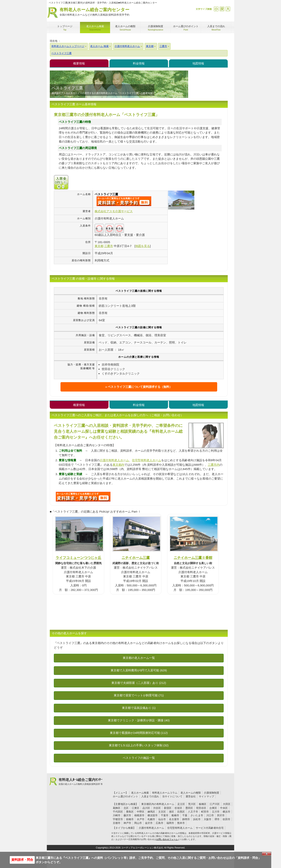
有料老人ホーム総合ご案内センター (94, 12)
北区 (126, 808)
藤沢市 (127, 815)
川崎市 (117, 815)
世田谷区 (201, 808)
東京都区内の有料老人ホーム (158, 804)
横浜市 (226, 812)
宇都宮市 (118, 819)
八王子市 (193, 812)
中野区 (141, 812)
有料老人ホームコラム (165, 793)
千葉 (185, 815)
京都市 (117, 823)
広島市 (160, 823)
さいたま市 (197, 815)
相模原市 (139, 815)
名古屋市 (174, 819)
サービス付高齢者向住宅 (210, 828)
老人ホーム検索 (140, 793)
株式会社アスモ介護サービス (114, 211)
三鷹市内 (214, 465)
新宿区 (168, 808)
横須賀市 (153, 815)
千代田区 (118, 812)
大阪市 (208, 819)
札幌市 (151, 819)
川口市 (210, 815)
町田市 (205, 812)
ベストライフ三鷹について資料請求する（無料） (140, 387)
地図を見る (143, 246)
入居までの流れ (150, 796)
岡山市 (138, 823)
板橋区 (203, 804)
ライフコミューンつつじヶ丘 (78, 558)
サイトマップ (206, 796)
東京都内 (118, 465)
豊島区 (130, 812)
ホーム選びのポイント (125, 796)
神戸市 (127, 823)
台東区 (213, 808)
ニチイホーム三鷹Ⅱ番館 (193, 558)
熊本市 (181, 823)
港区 (172, 812)
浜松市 (197, 819)
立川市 (216, 812)
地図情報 (198, 63)
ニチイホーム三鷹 (136, 558)
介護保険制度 (212, 793)
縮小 (216, 9)
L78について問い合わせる (83, 497)
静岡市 (186, 819)
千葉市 (165, 815)
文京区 (162, 812)
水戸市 (141, 819)
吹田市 (226, 819)
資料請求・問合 (22, 860)
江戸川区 (215, 804)
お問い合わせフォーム (167, 839)
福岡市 (170, 823)
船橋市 (175, 815)
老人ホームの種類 (191, 793)
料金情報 (139, 63)
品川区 (146, 808)
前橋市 (130, 819)
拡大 (228, 9)
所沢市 (221, 815)
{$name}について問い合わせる (124, 201)
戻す (222, 9)
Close (267, 854)
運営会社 (191, 796)
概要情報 (79, 63)
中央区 (224, 808)
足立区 (181, 804)
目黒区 (181, 812)
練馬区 (151, 812)
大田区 (227, 804)
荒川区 (192, 804)
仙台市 (162, 819)
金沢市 (149, 823)
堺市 (217, 819)
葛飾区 (117, 808)
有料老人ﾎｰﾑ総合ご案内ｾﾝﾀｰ (81, 782)
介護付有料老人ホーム (114, 460)
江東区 (136, 808)
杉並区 (178, 808)
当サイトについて (172, 796)
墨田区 (189, 808)
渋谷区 (157, 808)
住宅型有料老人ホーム (147, 460)
